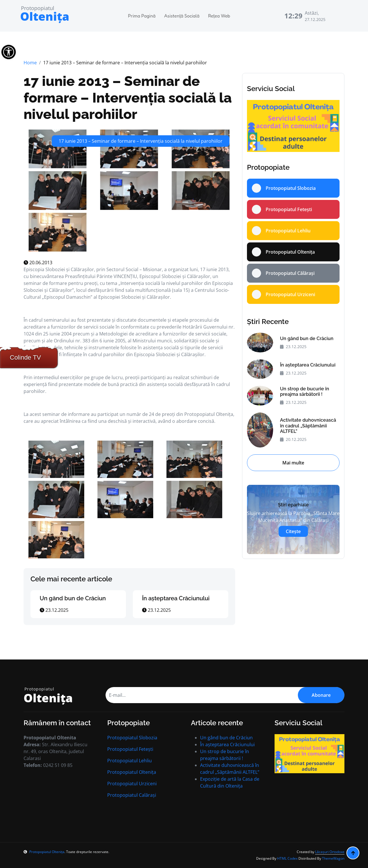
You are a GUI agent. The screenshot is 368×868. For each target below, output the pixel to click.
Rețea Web (219, 16)
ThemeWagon (333, 858)
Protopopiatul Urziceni (132, 784)
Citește (293, 531)
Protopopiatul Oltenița (132, 772)
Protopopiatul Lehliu (130, 761)
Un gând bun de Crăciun (73, 598)
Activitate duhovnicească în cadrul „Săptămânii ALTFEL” (308, 426)
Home (30, 63)
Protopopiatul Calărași (132, 795)
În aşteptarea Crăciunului (176, 598)
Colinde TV (25, 357)
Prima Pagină (142, 16)
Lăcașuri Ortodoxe (330, 852)
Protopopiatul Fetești (130, 749)
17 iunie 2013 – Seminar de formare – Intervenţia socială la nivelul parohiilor (128, 98)
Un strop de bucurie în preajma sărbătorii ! (305, 391)
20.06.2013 (38, 263)
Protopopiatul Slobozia (132, 738)
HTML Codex (287, 858)
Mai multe (293, 463)
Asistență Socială (182, 16)
